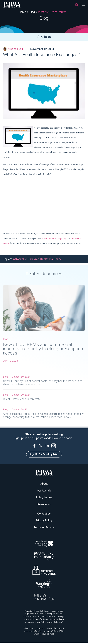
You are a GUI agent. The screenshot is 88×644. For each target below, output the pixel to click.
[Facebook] (38, 37)
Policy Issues (44, 497)
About (44, 484)
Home (22, 12)
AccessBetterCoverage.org (54, 239)
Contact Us (44, 514)
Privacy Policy (44, 520)
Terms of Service (44, 527)
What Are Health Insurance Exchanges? (54, 12)
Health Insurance (51, 259)
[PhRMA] (12, 5)
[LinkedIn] (46, 37)
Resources (44, 504)
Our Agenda (44, 491)
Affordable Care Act (26, 259)
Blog (32, 12)
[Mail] (49, 37)
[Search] (77, 5)
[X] (42, 37)
